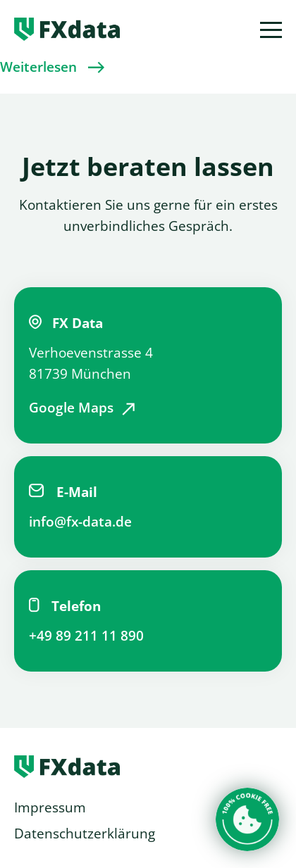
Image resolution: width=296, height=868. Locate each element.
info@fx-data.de (80, 522)
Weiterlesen (38, 67)
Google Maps (71, 408)
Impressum (50, 807)
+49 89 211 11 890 (86, 636)
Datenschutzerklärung (85, 834)
